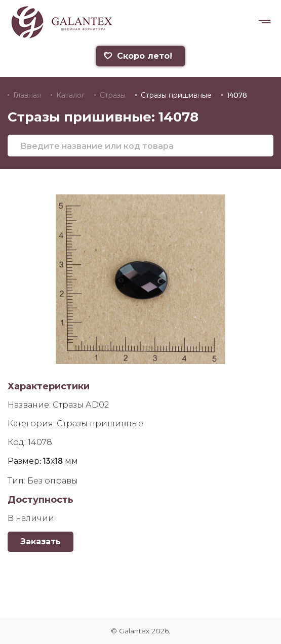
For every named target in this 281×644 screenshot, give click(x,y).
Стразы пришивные (176, 95)
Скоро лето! (138, 56)
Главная (27, 95)
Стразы (113, 95)
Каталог (70, 95)
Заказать (41, 541)
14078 (237, 95)
